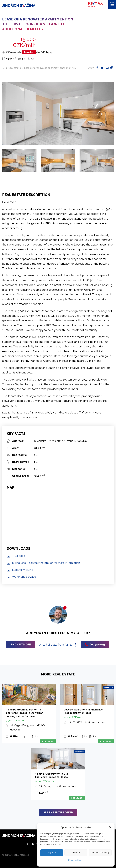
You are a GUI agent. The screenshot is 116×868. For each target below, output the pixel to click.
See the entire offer (58, 812)
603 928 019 (95, 644)
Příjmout (52, 852)
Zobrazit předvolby (100, 852)
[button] (110, 827)
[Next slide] (113, 161)
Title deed (19, 556)
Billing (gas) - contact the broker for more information (46, 563)
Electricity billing (23, 570)
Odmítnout (76, 852)
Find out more (21, 644)
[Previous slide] (3, 161)
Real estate (15, 68)
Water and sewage (24, 577)
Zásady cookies (75, 860)
